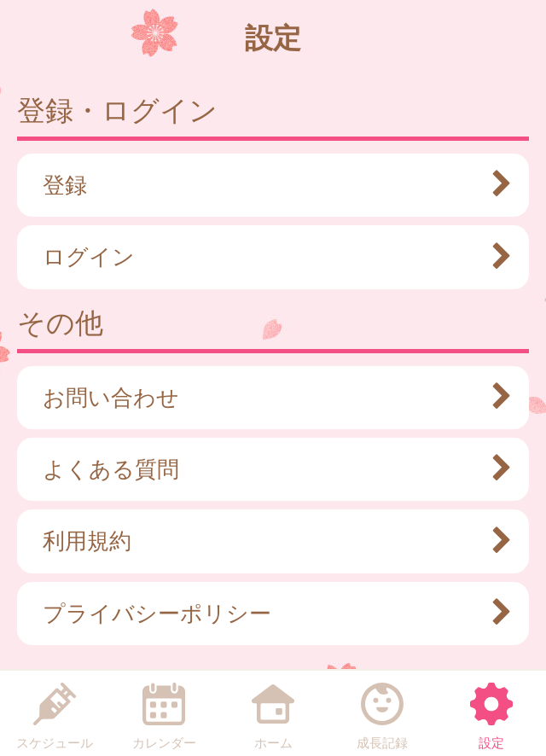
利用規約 (269, 541)
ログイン (269, 257)
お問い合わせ (269, 398)
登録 (269, 185)
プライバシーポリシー (269, 614)
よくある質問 (269, 469)
